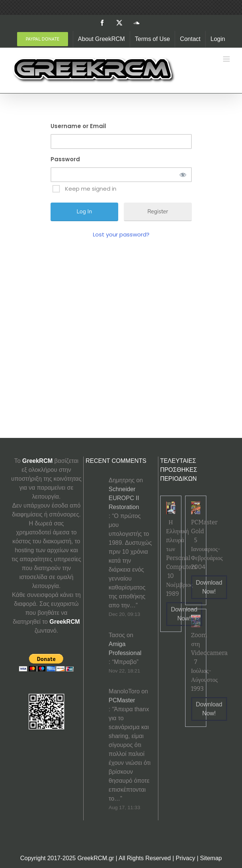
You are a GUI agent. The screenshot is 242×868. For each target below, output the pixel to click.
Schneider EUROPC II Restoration (124, 498)
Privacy (185, 858)
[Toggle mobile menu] (227, 59)
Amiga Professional (125, 648)
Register (158, 212)
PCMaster (122, 700)
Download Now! (184, 614)
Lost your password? (121, 234)
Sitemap (211, 858)
